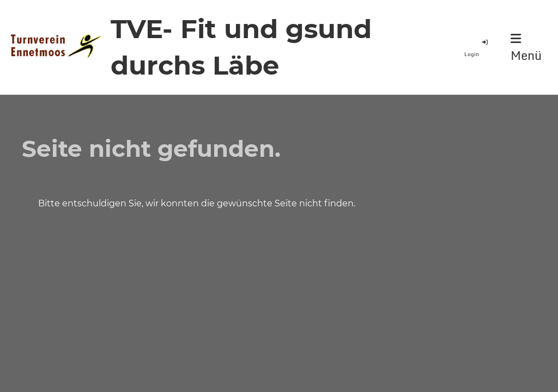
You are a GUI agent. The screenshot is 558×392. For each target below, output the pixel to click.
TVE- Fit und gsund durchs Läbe (241, 47)
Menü (526, 48)
